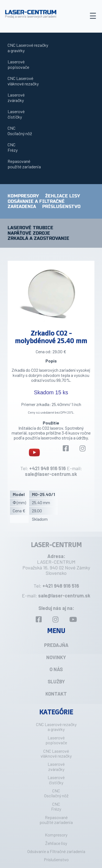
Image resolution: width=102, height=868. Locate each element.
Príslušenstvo (61, 207)
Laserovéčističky (16, 114)
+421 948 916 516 (47, 468)
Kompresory (23, 196)
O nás (56, 669)
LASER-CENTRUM (56, 545)
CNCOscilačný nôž (20, 131)
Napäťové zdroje (29, 233)
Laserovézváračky (16, 97)
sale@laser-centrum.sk (51, 474)
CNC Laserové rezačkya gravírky (28, 48)
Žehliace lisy (63, 196)
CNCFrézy (13, 147)
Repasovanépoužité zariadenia (24, 164)
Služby (56, 681)
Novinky (56, 657)
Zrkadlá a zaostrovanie (38, 238)
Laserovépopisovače (18, 64)
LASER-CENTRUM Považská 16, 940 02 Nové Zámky (56, 565)
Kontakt (56, 694)
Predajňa (56, 645)
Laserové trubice (30, 228)
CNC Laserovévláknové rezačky (23, 81)
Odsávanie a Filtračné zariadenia (56, 851)
